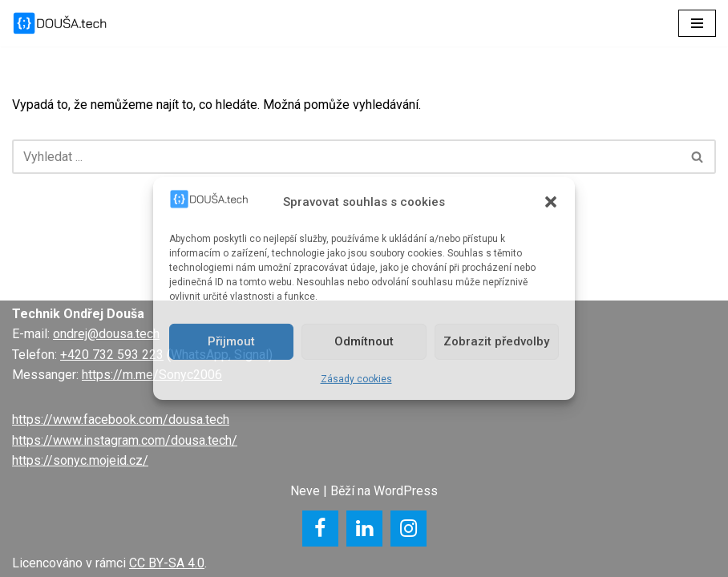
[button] (551, 202)
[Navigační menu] (697, 23)
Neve (305, 491)
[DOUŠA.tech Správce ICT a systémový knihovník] (60, 23)
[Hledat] (346, 157)
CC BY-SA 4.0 (167, 563)
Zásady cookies (356, 379)
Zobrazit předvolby (496, 341)
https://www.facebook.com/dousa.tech (121, 420)
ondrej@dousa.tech (106, 334)
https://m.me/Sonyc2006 (152, 375)
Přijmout (231, 341)
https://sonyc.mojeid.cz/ (80, 460)
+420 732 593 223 (112, 355)
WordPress (406, 491)
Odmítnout (364, 341)
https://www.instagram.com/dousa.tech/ (125, 440)
